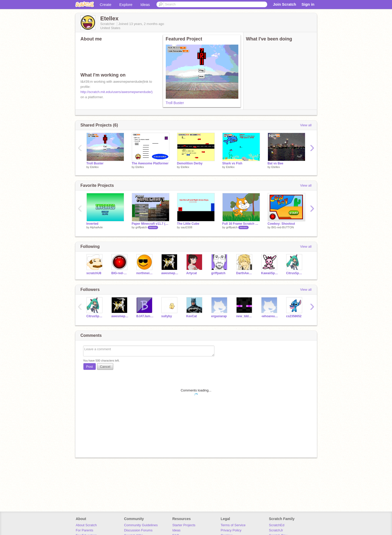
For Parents (84, 530)
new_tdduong (245, 316)
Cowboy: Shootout (281, 224)
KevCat (192, 316)
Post (90, 367)
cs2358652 (294, 316)
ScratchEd (277, 525)
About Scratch (86, 525)
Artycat (192, 273)
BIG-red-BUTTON (282, 227)
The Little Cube (188, 224)
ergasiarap (219, 316)
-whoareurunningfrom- (270, 316)
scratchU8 (94, 273)
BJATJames (145, 316)
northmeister (145, 273)
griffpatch (141, 227)
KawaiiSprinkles (270, 273)
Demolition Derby (190, 163)
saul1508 (186, 227)
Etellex (94, 167)
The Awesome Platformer (150, 163)
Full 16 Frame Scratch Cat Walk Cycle (241, 224)
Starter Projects (184, 525)
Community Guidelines (141, 525)
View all (306, 125)
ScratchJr (276, 530)
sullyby (167, 316)
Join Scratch (284, 4)
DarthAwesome (245, 273)
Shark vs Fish (232, 163)
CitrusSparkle (295, 273)
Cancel (105, 367)
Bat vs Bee (276, 163)
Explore (126, 5)
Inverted (93, 224)
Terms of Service (233, 525)
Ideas (145, 5)
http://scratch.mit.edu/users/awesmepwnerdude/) (117, 92)
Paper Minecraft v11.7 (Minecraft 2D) (151, 224)
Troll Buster (175, 103)
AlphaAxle (97, 227)
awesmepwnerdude (170, 273)
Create (106, 5)
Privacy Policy (231, 530)
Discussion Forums (138, 530)
